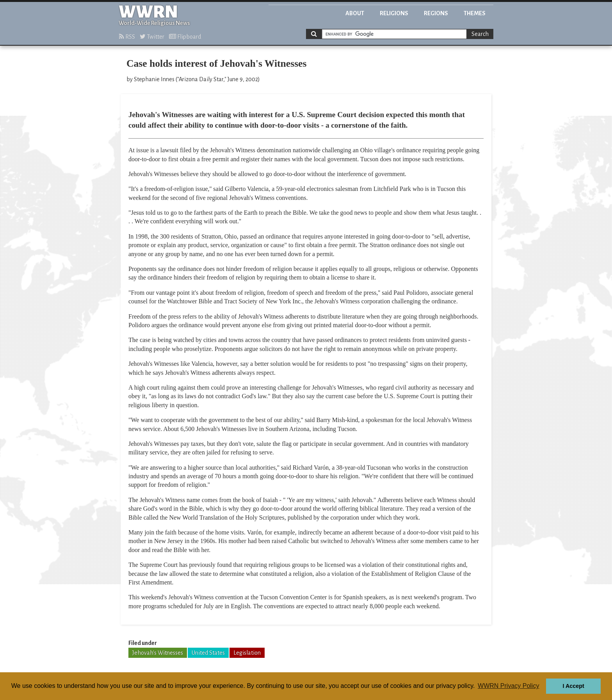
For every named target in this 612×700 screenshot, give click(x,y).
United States (208, 653)
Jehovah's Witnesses (158, 653)
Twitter (152, 37)
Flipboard (185, 37)
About (355, 13)
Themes (475, 13)
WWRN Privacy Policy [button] (508, 686)
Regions (436, 13)
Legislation (247, 653)
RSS (127, 37)
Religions (394, 13)
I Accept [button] (573, 686)
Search (480, 34)
